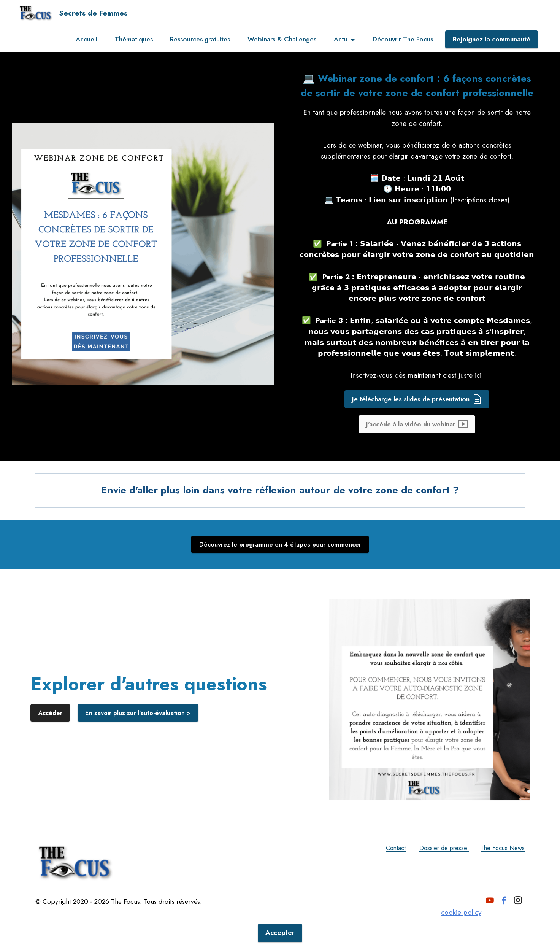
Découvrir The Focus (403, 39)
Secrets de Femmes (93, 13)
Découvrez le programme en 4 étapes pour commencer (280, 568)
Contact (379, 871)
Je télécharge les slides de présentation (417, 420)
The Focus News (499, 871)
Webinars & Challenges (282, 39)
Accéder (51, 736)
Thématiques (134, 39)
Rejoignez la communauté (492, 39)
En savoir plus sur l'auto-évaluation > (142, 736)
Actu (341, 39)
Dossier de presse (433, 871)
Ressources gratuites (200, 39)
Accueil (86, 39)
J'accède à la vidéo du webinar (417, 446)
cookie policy (461, 940)
